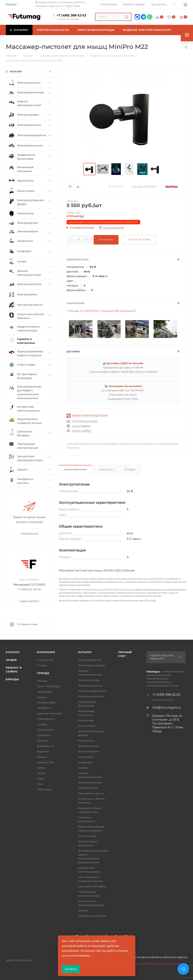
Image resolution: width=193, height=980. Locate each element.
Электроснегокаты (90, 782)
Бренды (12, 679)
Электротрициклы (90, 685)
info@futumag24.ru (166, 707)
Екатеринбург (46, 703)
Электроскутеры (89, 680)
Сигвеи (83, 768)
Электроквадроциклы (92, 691)
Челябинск (44, 708)
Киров (41, 768)
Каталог (13, 652)
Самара (42, 724)
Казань (42, 697)
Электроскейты (88, 788)
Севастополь (45, 730)
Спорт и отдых (87, 836)
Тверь (41, 779)
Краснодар (44, 692)
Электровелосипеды (91, 665)
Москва (42, 681)
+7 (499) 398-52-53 (71, 15)
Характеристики (75, 470)
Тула (40, 784)
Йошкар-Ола (45, 762)
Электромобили (89, 751)
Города (43, 673)
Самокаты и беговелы (92, 886)
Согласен (71, 969)
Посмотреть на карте (123, 395)
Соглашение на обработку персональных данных (150, 964)
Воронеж (43, 751)
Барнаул (43, 741)
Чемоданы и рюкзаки (92, 916)
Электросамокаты (90, 660)
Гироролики (86, 757)
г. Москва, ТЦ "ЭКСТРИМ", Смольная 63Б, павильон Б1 (101, 311)
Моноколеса (86, 741)
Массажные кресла (91, 793)
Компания (46, 652)
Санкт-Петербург (48, 686)
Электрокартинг (89, 746)
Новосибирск (46, 719)
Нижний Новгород (49, 713)
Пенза (41, 773)
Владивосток (45, 746)
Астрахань (44, 735)
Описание (106, 470)
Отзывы (130, 470)
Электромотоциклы (91, 696)
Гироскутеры (86, 720)
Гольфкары (85, 762)
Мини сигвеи (87, 726)
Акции (11, 660)
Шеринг (83, 910)
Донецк (42, 757)
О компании (45, 660)
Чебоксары (44, 789)
